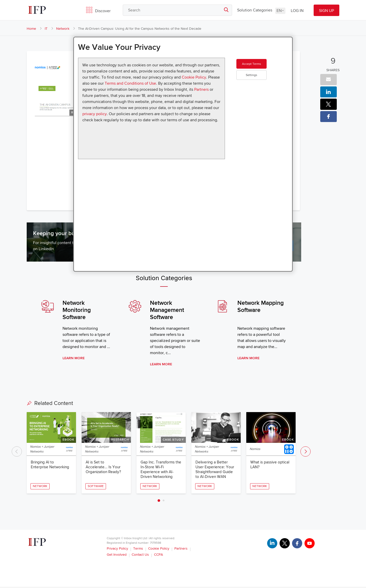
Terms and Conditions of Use (130, 83)
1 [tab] (159, 502)
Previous (17, 452)
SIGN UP (326, 11)
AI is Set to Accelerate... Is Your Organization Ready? (104, 468)
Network (63, 29)
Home (31, 29)
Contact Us (140, 556)
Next (306, 452)
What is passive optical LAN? (270, 466)
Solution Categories (255, 10)
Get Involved (117, 556)
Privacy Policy (117, 550)
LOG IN (297, 11)
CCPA (158, 556)
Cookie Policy (194, 77)
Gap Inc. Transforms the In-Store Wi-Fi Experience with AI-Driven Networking (158, 471)
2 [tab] (164, 502)
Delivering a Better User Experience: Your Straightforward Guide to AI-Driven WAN (215, 471)
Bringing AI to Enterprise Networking (51, 466)
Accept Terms (260, 68)
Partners (201, 89)
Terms (138, 550)
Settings (260, 84)
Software (96, 487)
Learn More (74, 359)
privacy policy (95, 114)
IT (46, 29)
